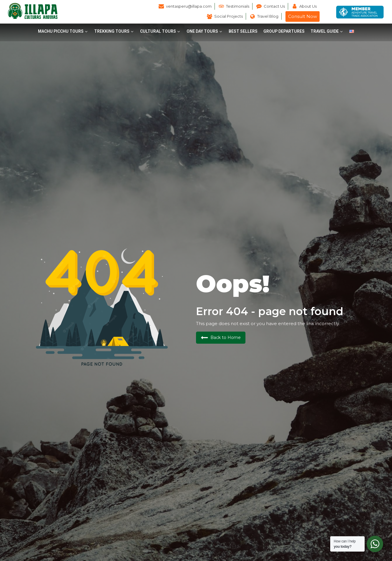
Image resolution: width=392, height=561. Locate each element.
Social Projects (229, 16)
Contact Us (274, 6)
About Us (308, 6)
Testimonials (238, 6)
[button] (63, 31)
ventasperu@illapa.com (189, 6)
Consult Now (303, 16)
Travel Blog (268, 16)
